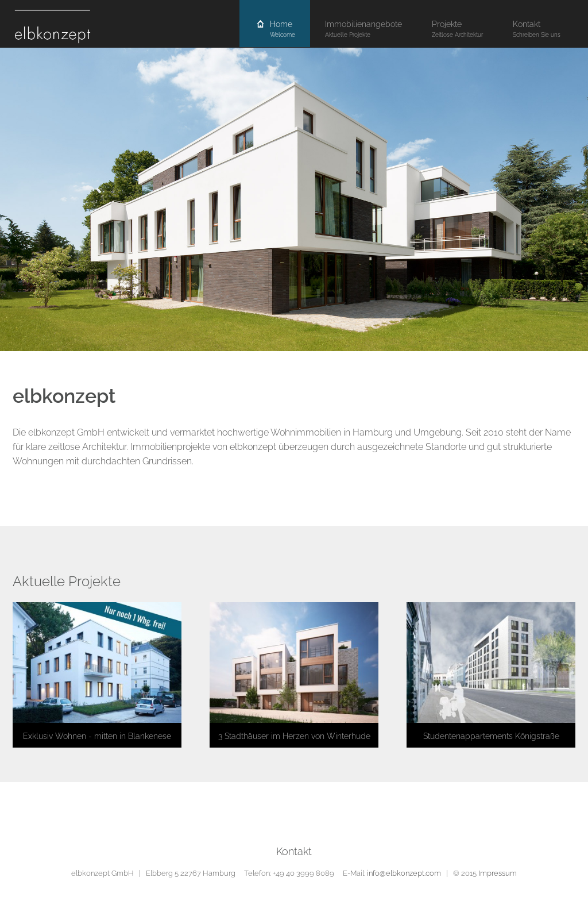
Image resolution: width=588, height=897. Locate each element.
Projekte (457, 29)
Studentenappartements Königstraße (491, 736)
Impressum (498, 873)
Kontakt (537, 29)
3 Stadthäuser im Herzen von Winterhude (294, 736)
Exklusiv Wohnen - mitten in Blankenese (97, 736)
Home (275, 29)
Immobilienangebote (363, 29)
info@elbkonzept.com (404, 873)
